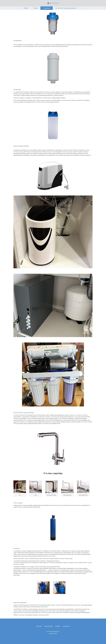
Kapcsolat (66, 626)
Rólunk (36, 8)
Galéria (58, 626)
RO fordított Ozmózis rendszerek (66, 8)
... (82, 8)
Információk (49, 626)
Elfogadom (95, 641)
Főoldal (26, 8)
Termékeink (47, 8)
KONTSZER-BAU (53, 3)
